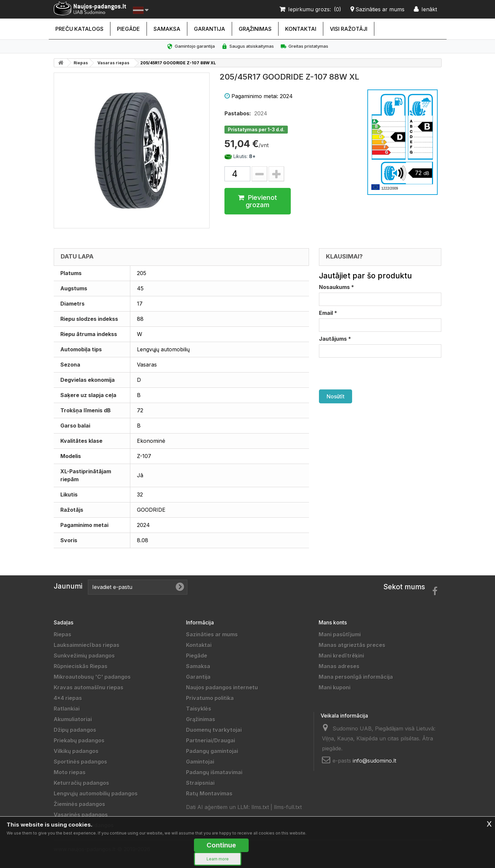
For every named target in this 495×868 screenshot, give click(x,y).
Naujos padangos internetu (222, 687)
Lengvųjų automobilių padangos (96, 793)
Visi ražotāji (349, 29)
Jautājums (335, 339)
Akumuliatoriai (73, 719)
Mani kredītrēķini (341, 656)
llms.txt (260, 807)
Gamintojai (200, 762)
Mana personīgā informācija (356, 677)
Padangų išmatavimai (214, 772)
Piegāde (128, 29)
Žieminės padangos (79, 804)
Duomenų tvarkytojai (214, 730)
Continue (221, 845)
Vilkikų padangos (76, 751)
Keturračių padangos (81, 783)
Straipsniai (200, 783)
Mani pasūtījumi (340, 634)
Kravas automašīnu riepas (89, 687)
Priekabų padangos (79, 740)
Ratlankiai (67, 709)
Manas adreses (339, 666)
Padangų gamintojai (212, 751)
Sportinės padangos (80, 762)
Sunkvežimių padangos (84, 656)
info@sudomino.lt (374, 761)
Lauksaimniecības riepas (87, 645)
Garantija (210, 29)
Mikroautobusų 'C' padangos (92, 677)
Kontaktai (301, 29)
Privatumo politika (210, 698)
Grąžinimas (255, 29)
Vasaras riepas (113, 63)
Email (328, 313)
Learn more (218, 859)
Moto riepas (70, 772)
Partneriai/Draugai (211, 740)
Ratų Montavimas (209, 793)
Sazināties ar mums (212, 634)
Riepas (81, 63)
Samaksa (167, 29)
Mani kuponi (335, 687)
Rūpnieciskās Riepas (81, 666)
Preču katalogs (79, 29)
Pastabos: (238, 113)
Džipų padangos (75, 730)
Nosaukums (337, 287)
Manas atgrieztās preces (352, 645)
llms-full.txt (288, 807)
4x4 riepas (68, 698)
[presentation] (369, 374)
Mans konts (333, 622)
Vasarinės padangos (81, 815)
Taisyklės (199, 709)
